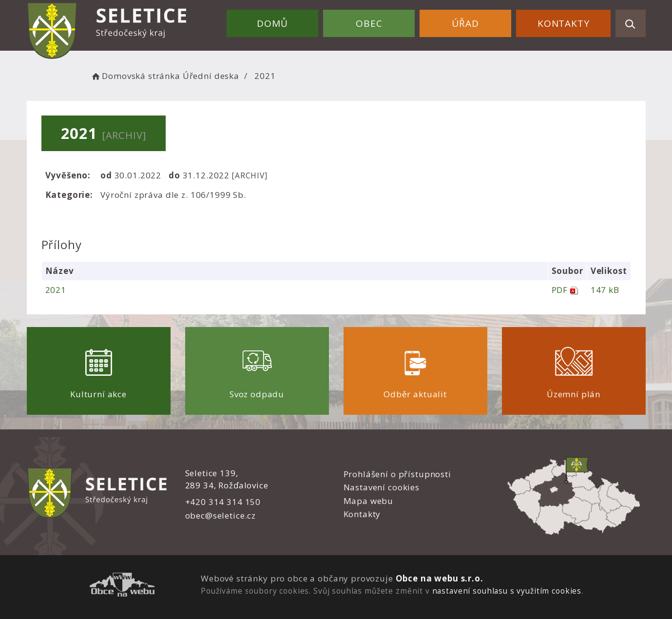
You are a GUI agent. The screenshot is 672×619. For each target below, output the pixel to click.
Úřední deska (211, 76)
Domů (272, 23)
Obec (369, 23)
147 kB (605, 290)
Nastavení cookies (382, 487)
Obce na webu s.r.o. (440, 578)
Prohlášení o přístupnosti (397, 474)
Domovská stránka (135, 76)
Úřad (465, 23)
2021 (56, 290)
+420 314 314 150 (223, 502)
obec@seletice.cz (221, 515)
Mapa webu (369, 501)
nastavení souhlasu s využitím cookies (507, 591)
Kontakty (564, 23)
